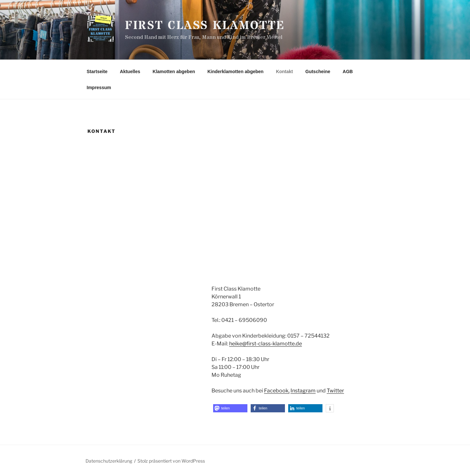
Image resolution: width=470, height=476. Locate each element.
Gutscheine (318, 71)
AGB (348, 71)
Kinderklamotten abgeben (235, 71)
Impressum (99, 87)
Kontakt (284, 71)
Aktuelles (130, 71)
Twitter (335, 391)
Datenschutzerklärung (109, 461)
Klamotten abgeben (174, 71)
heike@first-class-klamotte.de (266, 344)
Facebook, (277, 391)
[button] (230, 408)
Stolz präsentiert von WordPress (171, 461)
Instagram (303, 391)
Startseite (97, 71)
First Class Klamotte (205, 26)
